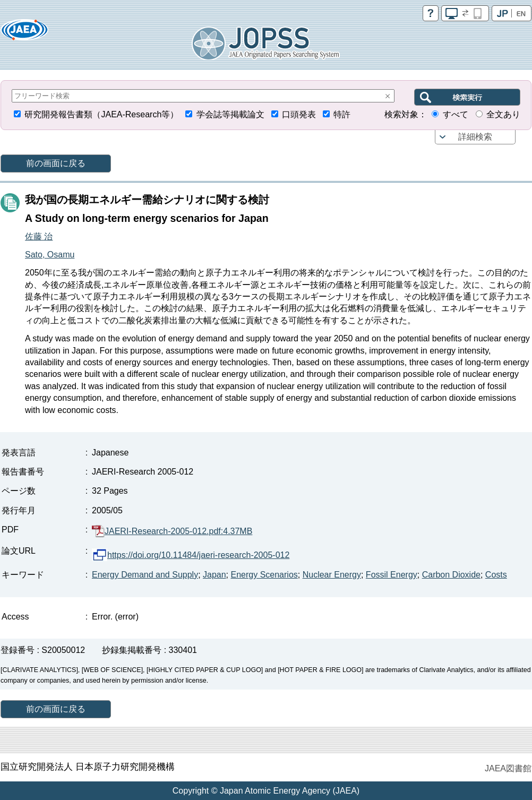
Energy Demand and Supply (145, 575)
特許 (342, 114)
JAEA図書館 (508, 768)
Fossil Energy (392, 575)
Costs (496, 575)
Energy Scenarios (264, 575)
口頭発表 (299, 114)
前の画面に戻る (56, 163)
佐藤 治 (39, 236)
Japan (214, 575)
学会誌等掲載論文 (230, 114)
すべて (456, 114)
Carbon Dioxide (451, 575)
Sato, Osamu (50, 255)
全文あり (503, 114)
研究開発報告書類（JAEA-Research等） (101, 114)
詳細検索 (475, 137)
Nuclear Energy (332, 575)
